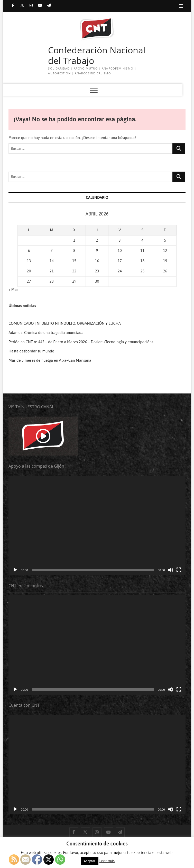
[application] (97, 525)
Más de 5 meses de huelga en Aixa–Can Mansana (50, 360)
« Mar (13, 289)
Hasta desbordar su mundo (32, 351)
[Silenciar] (171, 570)
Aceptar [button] (90, 861)
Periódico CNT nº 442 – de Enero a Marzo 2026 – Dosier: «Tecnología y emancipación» (81, 342)
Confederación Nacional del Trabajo (97, 56)
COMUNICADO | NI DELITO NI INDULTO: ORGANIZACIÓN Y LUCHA (65, 323)
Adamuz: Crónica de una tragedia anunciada (46, 333)
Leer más (107, 861)
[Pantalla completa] (179, 570)
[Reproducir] (15, 570)
